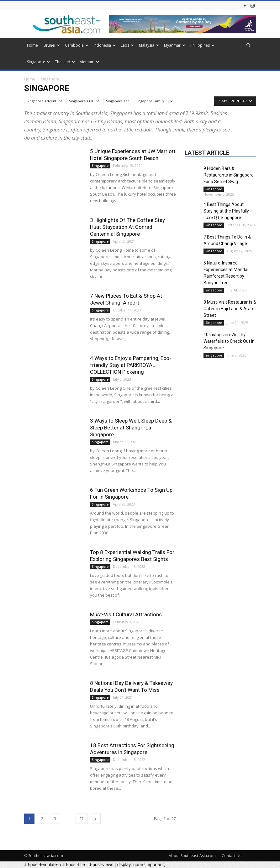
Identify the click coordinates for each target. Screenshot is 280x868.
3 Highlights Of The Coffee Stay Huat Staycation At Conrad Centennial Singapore (127, 227)
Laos (127, 45)
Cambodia (77, 45)
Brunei (52, 45)
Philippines (202, 45)
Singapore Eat (117, 101)
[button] (249, 46)
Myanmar (175, 45)
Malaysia (149, 45)
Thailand (65, 62)
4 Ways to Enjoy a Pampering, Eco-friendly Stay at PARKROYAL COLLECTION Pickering (131, 365)
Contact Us (231, 856)
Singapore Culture (84, 101)
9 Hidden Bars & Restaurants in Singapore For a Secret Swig (229, 175)
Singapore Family (150, 101)
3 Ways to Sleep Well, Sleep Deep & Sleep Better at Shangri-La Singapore (131, 428)
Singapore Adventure (45, 101)
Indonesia (105, 45)
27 (82, 819)
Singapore (38, 62)
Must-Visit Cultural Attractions (126, 614)
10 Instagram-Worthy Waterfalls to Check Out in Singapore (229, 341)
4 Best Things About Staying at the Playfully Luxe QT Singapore (226, 211)
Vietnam (90, 62)
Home (32, 45)
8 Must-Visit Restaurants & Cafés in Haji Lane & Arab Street (230, 309)
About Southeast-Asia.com (192, 856)
